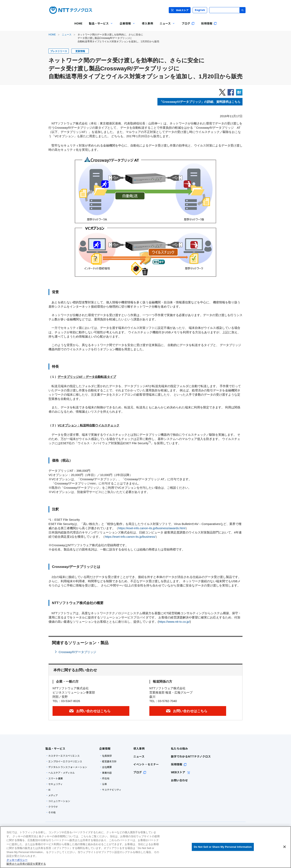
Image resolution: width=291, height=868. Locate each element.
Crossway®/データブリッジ (77, 652)
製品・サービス (55, 748)
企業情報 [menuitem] (126, 26)
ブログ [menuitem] (188, 23)
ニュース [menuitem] (166, 26)
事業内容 (107, 773)
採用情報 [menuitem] (209, 23)
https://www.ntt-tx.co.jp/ (174, 622)
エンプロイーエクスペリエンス (65, 761)
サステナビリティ (112, 790)
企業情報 (105, 748)
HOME (52, 35)
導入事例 (139, 748)
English (200, 10)
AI (49, 790)
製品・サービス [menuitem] (99, 26)
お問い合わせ (179, 780)
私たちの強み (179, 748)
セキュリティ (55, 784)
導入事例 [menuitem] (148, 23)
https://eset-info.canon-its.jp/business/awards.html (152, 528)
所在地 (106, 778)
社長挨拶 (107, 756)
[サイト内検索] (227, 10)
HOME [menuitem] (78, 23)
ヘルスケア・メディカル (62, 773)
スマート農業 (56, 778)
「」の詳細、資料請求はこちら (200, 102)
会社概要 (107, 767)
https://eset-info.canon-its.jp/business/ (130, 537)
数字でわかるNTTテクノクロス (191, 756)
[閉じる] (285, 847)
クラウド (53, 807)
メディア (53, 795)
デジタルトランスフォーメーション (68, 767)
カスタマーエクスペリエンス (64, 756)
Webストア (180, 10)
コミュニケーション (59, 801)
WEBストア (181, 772)
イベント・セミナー (146, 764)
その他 (52, 812)
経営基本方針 (109, 761)
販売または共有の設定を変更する (26, 864)
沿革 (104, 784)
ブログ (140, 772)
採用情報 (179, 764)
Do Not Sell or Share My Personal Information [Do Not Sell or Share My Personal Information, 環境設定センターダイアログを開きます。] (223, 847)
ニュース (67, 35)
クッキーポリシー (17, 860)
